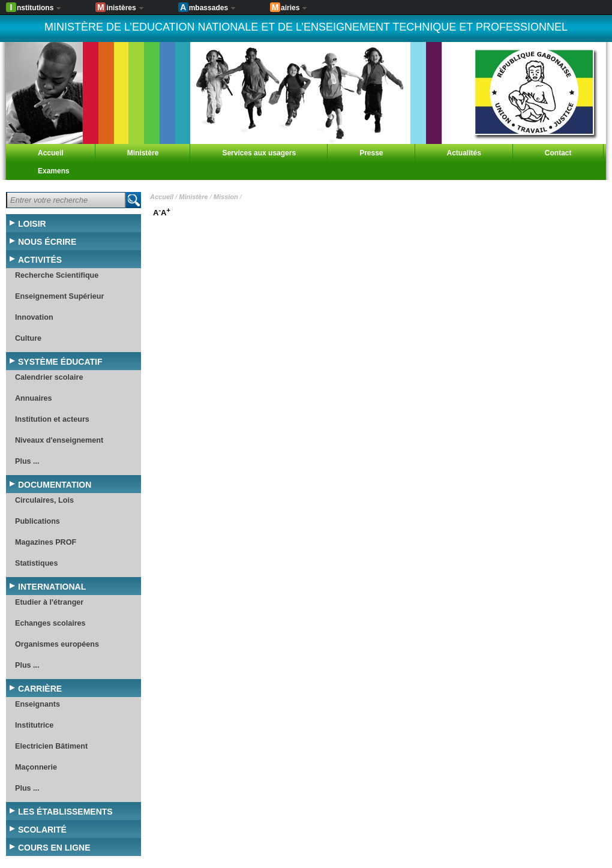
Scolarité (42, 830)
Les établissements (65, 812)
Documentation (55, 485)
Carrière (40, 689)
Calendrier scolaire (49, 377)
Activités (40, 260)
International (52, 587)
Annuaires (34, 398)
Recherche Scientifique (57, 275)
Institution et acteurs (52, 419)
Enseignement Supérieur (59, 296)
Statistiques (36, 563)
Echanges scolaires (50, 623)
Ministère (193, 197)
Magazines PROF (46, 542)
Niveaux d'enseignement (59, 440)
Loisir (32, 224)
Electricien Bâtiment (51, 746)
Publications (37, 521)
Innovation (34, 317)
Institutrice (34, 725)
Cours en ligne (54, 848)
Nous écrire (47, 242)
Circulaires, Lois (44, 500)
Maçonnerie (36, 767)
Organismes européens (57, 644)
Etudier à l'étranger (49, 602)
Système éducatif (60, 362)
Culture (28, 338)
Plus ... (27, 461)
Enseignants (37, 704)
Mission (226, 197)
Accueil (162, 197)
